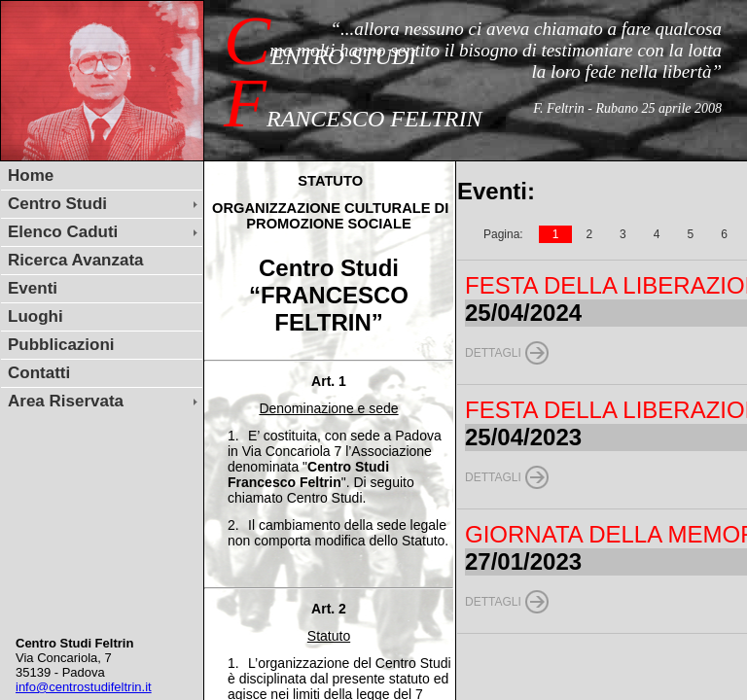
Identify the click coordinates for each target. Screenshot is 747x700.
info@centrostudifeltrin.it (84, 687)
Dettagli (493, 353)
